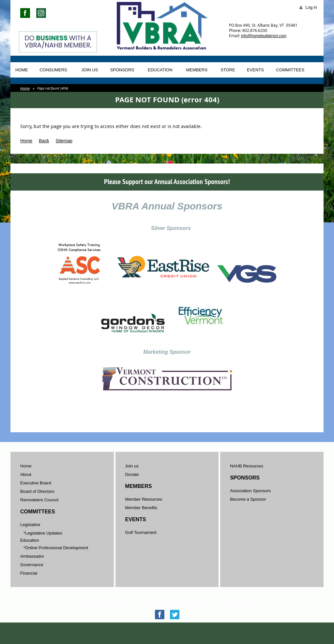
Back (44, 141)
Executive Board (36, 483)
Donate (132, 474)
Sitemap (64, 141)
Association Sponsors (250, 491)
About (26, 474)
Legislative (30, 525)
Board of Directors (37, 491)
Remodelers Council (39, 500)
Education (30, 540)
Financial (29, 573)
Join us (132, 466)
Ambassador (32, 556)
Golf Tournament (141, 532)
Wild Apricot (266, 632)
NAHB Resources (247, 466)
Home (25, 88)
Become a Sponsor (248, 499)
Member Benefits (141, 508)
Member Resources (144, 499)
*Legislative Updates (43, 533)
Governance (32, 565)
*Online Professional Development (56, 548)
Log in (311, 7)
